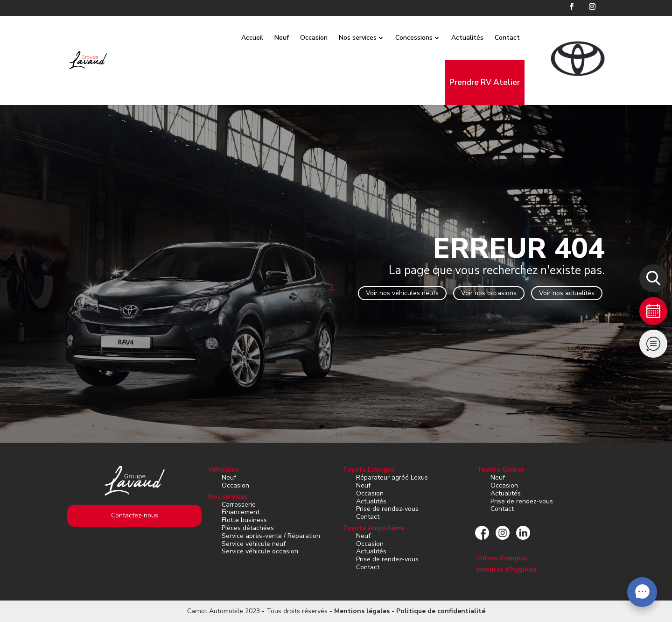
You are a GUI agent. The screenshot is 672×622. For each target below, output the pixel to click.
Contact (518, 38)
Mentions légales (362, 611)
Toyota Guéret (501, 470)
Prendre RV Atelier (495, 82)
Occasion (325, 38)
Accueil (263, 38)
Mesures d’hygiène (507, 569)
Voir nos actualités (567, 293)
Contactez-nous (135, 515)
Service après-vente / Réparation (271, 536)
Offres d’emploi (502, 558)
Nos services (368, 38)
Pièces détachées (248, 528)
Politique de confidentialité (441, 611)
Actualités (478, 38)
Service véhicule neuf (254, 544)
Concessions (425, 38)
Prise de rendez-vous (387, 509)
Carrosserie (239, 505)
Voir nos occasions (489, 293)
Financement (241, 512)
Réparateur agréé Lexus (392, 477)
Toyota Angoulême (373, 528)
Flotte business (244, 520)
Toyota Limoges (368, 470)
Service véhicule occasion (260, 551)
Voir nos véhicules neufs (402, 293)
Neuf (292, 38)
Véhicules (223, 470)
